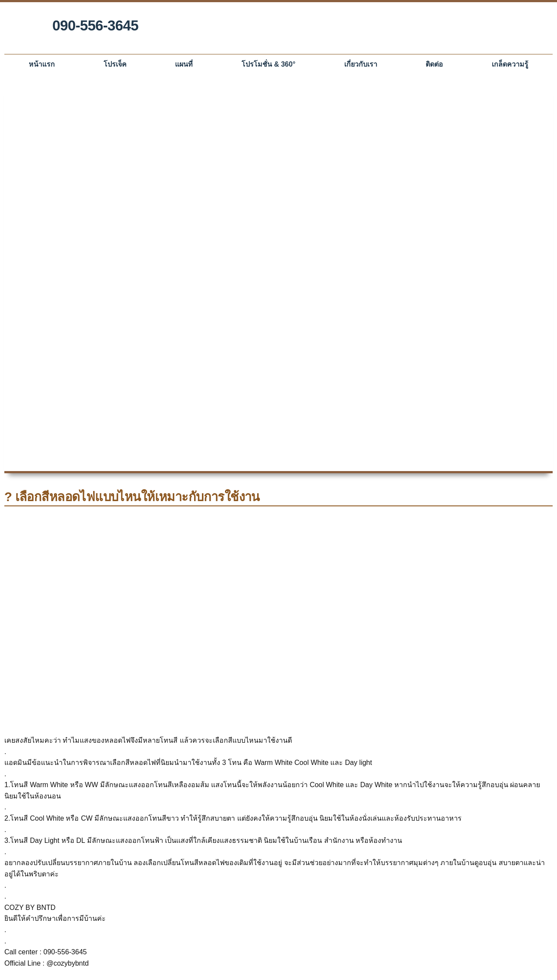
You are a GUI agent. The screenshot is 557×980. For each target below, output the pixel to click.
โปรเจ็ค (115, 64)
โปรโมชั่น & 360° (268, 64)
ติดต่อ (434, 64)
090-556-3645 (95, 25)
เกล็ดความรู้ (510, 64)
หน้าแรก (42, 64)
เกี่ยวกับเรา (361, 64)
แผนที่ (184, 64)
